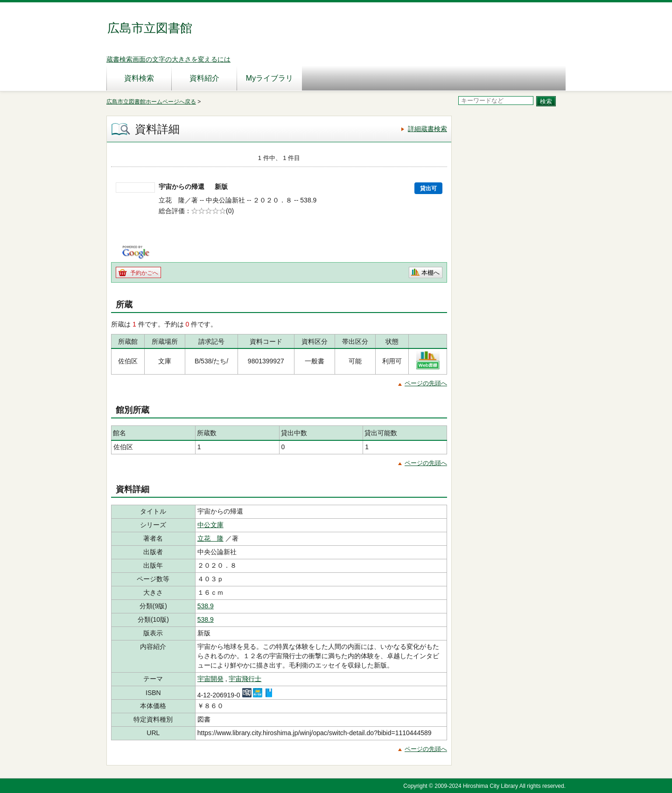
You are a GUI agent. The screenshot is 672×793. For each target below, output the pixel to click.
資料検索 (139, 78)
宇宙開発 (210, 679)
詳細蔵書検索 (427, 129)
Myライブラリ (269, 78)
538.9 (206, 606)
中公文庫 (210, 525)
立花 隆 (210, 538)
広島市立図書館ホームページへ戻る (151, 102)
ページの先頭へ (426, 383)
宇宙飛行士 (245, 679)
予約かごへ (144, 273)
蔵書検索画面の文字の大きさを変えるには (168, 59)
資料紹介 (204, 78)
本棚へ (430, 273)
